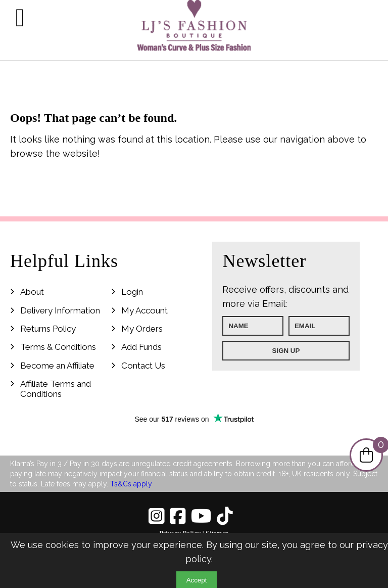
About (32, 292)
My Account (144, 310)
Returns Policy (48, 329)
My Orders (142, 329)
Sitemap (217, 534)
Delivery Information (60, 310)
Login (132, 292)
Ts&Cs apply (131, 484)
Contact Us (143, 366)
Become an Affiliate (57, 366)
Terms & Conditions (58, 347)
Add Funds (141, 347)
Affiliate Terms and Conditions (56, 389)
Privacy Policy (180, 534)
